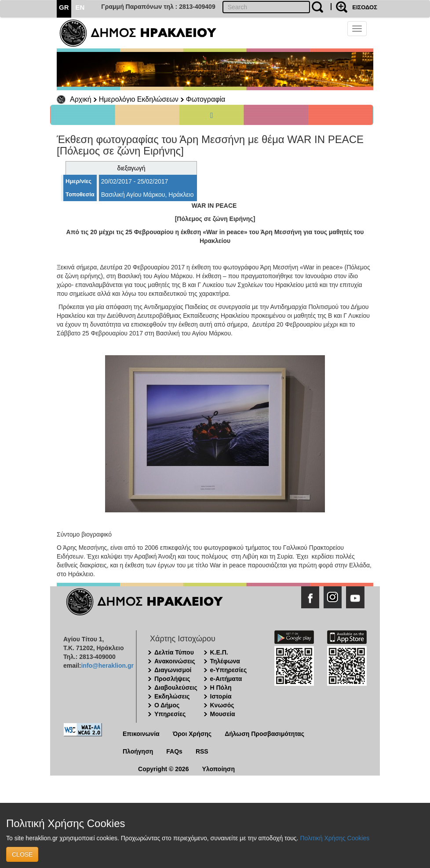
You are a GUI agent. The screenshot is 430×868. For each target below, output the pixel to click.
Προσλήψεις (172, 679)
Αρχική (81, 99)
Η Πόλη (221, 688)
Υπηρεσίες (170, 714)
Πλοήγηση (138, 751)
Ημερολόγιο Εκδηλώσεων (139, 99)
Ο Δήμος (167, 705)
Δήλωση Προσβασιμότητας (264, 734)
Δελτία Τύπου (174, 652)
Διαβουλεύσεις (176, 688)
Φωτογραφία (206, 99)
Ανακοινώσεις (175, 661)
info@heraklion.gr (107, 666)
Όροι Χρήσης (192, 734)
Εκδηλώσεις (172, 696)
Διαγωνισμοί (173, 670)
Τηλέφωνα (225, 661)
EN (80, 7)
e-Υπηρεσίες (229, 670)
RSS (202, 751)
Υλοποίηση (218, 769)
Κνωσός (222, 705)
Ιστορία (221, 696)
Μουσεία (223, 714)
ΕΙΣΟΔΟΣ (365, 7)
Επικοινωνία (141, 734)
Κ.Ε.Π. (219, 652)
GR (64, 7)
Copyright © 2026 (163, 769)
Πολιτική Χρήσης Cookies (335, 838)
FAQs (174, 751)
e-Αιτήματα (226, 679)
